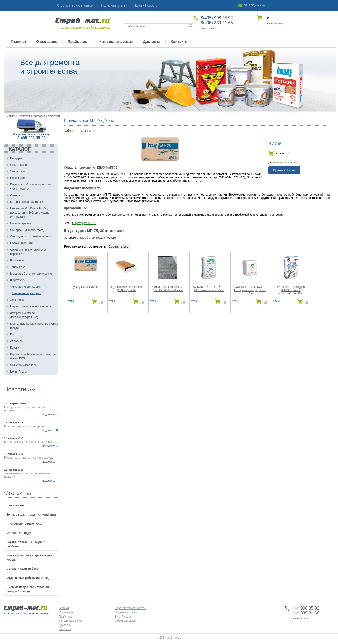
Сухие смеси (18, 165)
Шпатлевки (17, 260)
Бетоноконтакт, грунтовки (27, 202)
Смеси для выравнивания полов (31, 237)
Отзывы (86, 131)
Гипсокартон (18, 178)
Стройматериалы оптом (75, 5)
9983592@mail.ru (254, 5)
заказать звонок (209, 28)
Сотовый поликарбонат (23, 569)
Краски (15, 348)
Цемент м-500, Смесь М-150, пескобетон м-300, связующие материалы (30, 213)
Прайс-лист (78, 42)
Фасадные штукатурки (27, 287)
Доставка (152, 42)
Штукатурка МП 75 (84, 223)
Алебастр (16, 341)
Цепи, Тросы (18, 372)
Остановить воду (19, 533)
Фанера (15, 195)
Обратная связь (125, 621)
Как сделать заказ (116, 42)
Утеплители (18, 171)
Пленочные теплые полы (24, 524)
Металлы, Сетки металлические (31, 274)
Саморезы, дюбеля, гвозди (28, 230)
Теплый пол (18, 267)
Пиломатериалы (21, 223)
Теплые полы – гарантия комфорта (31, 515)
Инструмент (18, 158)
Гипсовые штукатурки (27, 293)
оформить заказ (273, 23)
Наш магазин (15, 505)
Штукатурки (18, 280)
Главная (18, 42)
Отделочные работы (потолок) (28, 578)
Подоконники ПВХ (22, 243)
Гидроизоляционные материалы (31, 306)
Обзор (69, 131)
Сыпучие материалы (24, 365)
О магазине (47, 42)
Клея (13, 335)
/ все (32, 390)
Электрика (17, 300)
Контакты (179, 42)
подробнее (49, 414)
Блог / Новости (146, 5)
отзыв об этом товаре (91, 238)
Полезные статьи (114, 5)
